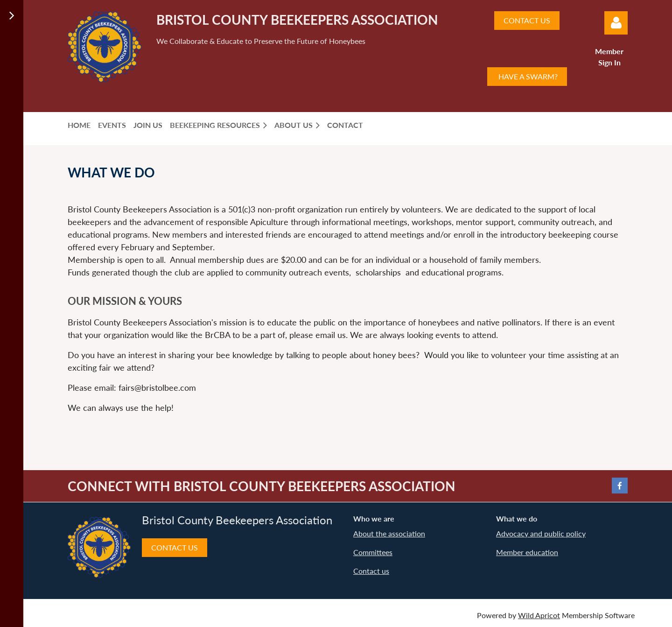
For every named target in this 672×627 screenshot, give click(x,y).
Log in (616, 23)
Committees (373, 552)
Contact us (371, 571)
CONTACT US (527, 20)
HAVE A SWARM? (527, 76)
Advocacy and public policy (541, 533)
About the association (389, 533)
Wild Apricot (539, 615)
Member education (527, 552)
